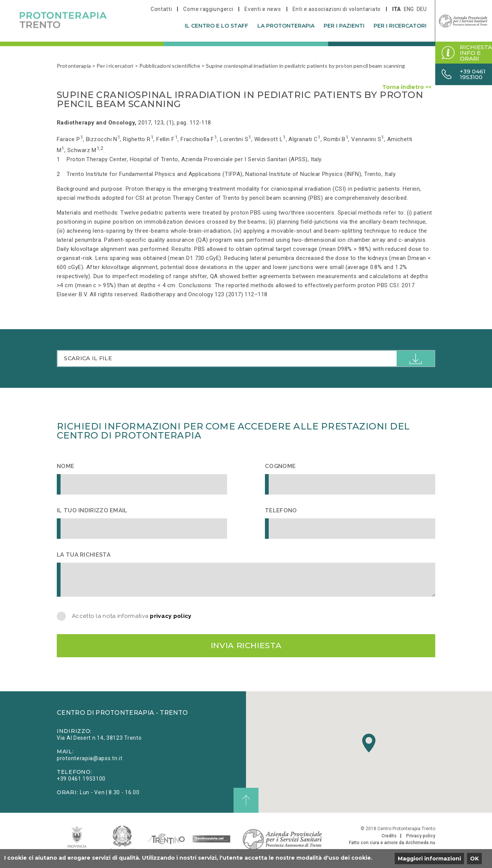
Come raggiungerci (208, 9)
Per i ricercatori (400, 26)
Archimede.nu (420, 845)
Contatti (161, 9)
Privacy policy (421, 838)
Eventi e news (263, 9)
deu (422, 9)
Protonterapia (74, 66)
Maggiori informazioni (429, 859)
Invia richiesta (246, 647)
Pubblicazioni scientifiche (170, 66)
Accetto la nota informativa (132, 617)
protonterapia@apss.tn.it (90, 761)
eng (409, 9)
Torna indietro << (407, 87)
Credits (389, 838)
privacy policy (170, 617)
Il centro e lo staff (216, 26)
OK (474, 859)
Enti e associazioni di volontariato (337, 9)
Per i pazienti (344, 26)
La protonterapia (286, 26)
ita (396, 9)
